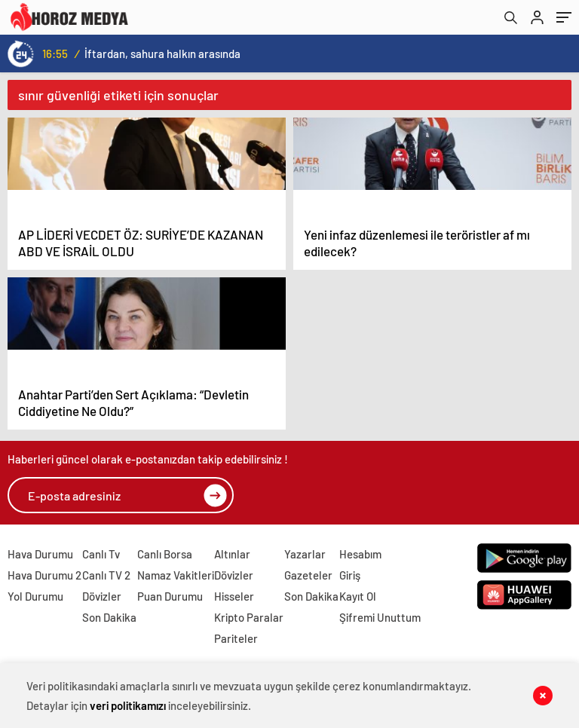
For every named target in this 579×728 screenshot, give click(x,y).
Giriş (350, 575)
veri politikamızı (128, 705)
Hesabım (360, 554)
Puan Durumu (170, 596)
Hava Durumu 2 (44, 575)
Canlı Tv (101, 554)
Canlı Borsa (165, 554)
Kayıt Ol (358, 596)
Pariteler (236, 638)
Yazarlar (305, 554)
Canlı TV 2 (106, 575)
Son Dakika (109, 617)
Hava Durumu (40, 554)
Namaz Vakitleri (176, 575)
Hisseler (234, 596)
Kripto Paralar (249, 617)
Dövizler (102, 596)
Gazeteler (308, 575)
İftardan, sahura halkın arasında (162, 54)
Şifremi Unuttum (380, 617)
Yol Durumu (35, 596)
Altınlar (232, 554)
